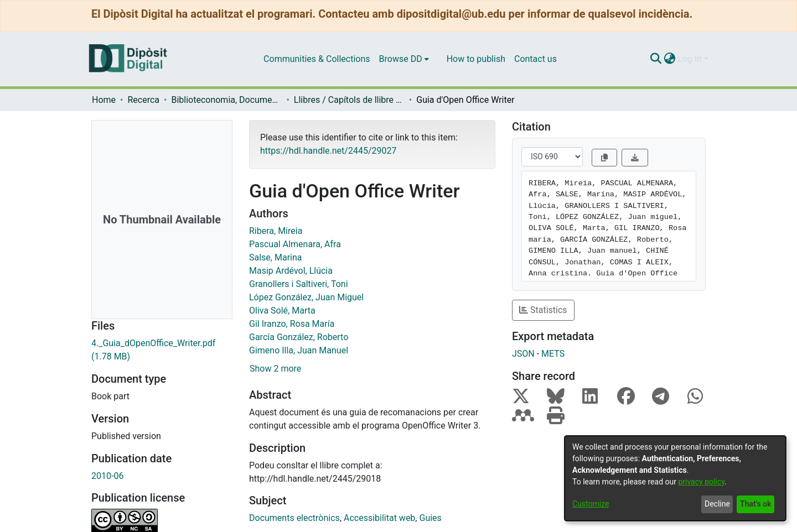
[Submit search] (656, 59)
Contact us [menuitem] (535, 59)
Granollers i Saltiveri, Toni (299, 284)
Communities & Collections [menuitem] (317, 59)
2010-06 (107, 476)
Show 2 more (275, 369)
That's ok (755, 504)
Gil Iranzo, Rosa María (292, 324)
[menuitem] (404, 59)
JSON (523, 354)
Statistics (543, 310)
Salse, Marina (275, 257)
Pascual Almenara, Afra (295, 244)
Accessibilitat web (379, 518)
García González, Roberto (299, 337)
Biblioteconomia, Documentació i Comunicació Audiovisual (226, 100)
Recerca (143, 100)
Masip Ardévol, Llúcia (291, 271)
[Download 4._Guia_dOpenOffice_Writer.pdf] (162, 350)
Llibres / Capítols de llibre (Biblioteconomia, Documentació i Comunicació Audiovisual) (349, 100)
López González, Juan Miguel (306, 297)
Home (104, 100)
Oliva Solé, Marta (282, 311)
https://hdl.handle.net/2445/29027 (328, 151)
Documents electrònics (294, 518)
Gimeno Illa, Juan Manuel (299, 350)
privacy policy (701, 482)
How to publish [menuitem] (476, 59)
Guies (430, 518)
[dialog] (675, 478)
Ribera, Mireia (276, 231)
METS (553, 354)
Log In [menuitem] (690, 59)
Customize (591, 504)
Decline (717, 504)
